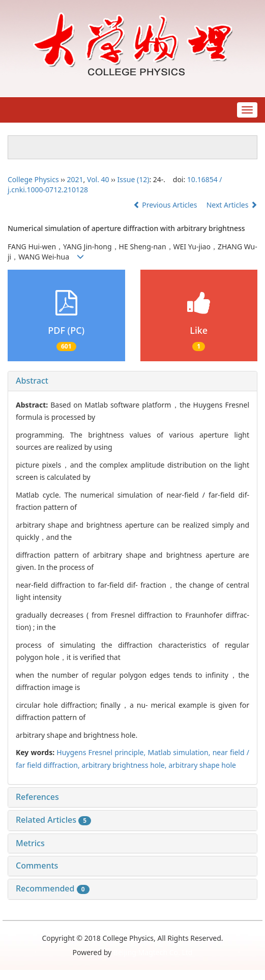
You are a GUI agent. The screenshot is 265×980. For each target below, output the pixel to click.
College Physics (33, 179)
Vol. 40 (98, 179)
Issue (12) (134, 179)
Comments (37, 866)
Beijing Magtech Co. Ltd (153, 952)
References (37, 797)
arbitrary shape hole (202, 765)
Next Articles (232, 205)
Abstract (32, 381)
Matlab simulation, (180, 752)
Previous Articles (166, 205)
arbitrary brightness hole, (125, 765)
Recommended (53, 888)
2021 (75, 179)
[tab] (132, 381)
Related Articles (53, 820)
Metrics (30, 843)
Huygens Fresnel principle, (102, 752)
